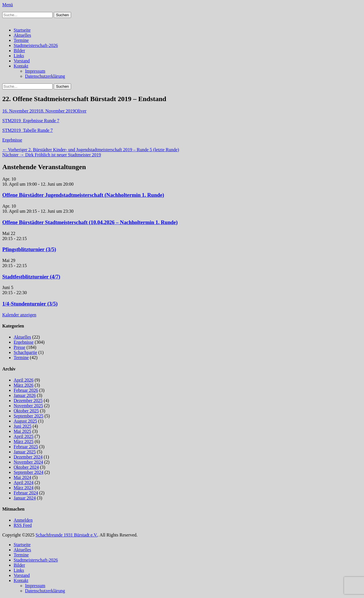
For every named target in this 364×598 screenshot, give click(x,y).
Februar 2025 (26, 447)
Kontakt (21, 66)
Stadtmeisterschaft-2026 (36, 45)
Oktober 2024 (26, 467)
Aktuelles (22, 35)
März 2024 (24, 488)
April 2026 (24, 380)
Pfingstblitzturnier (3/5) (29, 249)
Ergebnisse (12, 140)
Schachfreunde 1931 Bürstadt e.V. (67, 535)
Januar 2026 (25, 395)
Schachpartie (25, 352)
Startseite (22, 30)
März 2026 (24, 385)
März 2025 (24, 442)
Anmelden (23, 520)
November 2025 (28, 406)
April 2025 (24, 436)
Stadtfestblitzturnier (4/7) (31, 277)
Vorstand (22, 61)
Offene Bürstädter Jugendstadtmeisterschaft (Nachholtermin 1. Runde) (83, 195)
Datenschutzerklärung (45, 76)
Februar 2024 (26, 493)
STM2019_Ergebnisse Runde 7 (31, 121)
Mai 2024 (22, 477)
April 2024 (24, 483)
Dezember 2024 (28, 457)
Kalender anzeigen (19, 315)
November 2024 (28, 462)
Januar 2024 (25, 498)
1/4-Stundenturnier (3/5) (30, 304)
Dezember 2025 (28, 401)
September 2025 (28, 416)
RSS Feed (23, 525)
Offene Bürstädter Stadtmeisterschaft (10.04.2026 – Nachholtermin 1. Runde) (90, 222)
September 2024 (28, 472)
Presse (19, 347)
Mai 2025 (22, 431)
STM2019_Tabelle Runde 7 (28, 130)
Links (19, 56)
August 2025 (25, 421)
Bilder (19, 51)
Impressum (35, 71)
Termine (21, 40)
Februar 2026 (26, 390)
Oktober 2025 (26, 411)
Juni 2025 (23, 426)
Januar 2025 (25, 452)
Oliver (81, 111)
